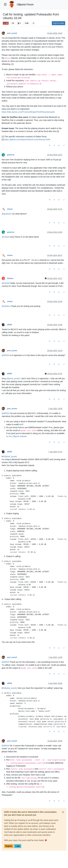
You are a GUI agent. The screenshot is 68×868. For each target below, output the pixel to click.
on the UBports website (16, 436)
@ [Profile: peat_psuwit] (13, 378)
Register (9, 846)
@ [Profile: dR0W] (5, 355)
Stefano (10, 278)
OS (6, 23)
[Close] (63, 812)
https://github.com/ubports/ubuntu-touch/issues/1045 (27, 140)
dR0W (10, 325)
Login (18, 846)
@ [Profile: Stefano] (6, 306)
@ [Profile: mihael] (6, 237)
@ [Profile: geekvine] (7, 214)
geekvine (11, 155)
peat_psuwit (12, 33)
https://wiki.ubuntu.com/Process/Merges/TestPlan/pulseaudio (28, 112)
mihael (10, 209)
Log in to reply (58, 23)
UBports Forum (25, 5)
